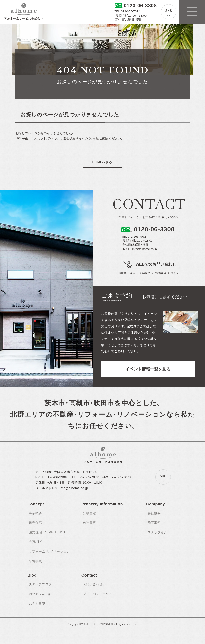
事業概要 (36, 513)
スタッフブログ (40, 584)
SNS (169, 11)
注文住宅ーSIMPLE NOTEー (50, 532)
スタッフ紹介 (157, 532)
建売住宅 (36, 523)
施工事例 (154, 523)
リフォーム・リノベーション (49, 552)
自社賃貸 (89, 523)
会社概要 (154, 513)
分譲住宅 (89, 513)
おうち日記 (37, 604)
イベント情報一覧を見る (148, 369)
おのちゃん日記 (40, 594)
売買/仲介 (36, 542)
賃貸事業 (36, 561)
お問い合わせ (93, 584)
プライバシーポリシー (99, 594)
